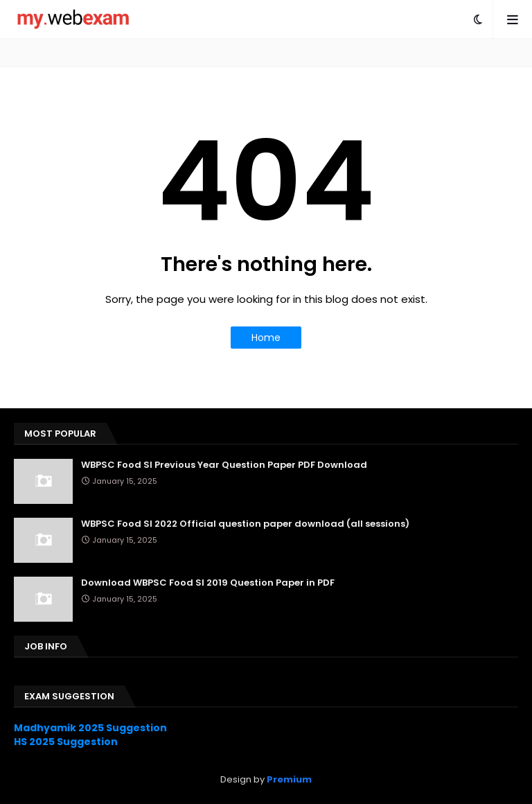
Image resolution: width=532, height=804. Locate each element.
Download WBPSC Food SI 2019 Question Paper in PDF (208, 583)
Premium (289, 779)
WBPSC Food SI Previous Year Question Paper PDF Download (224, 465)
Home (266, 338)
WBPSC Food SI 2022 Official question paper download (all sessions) (245, 524)
